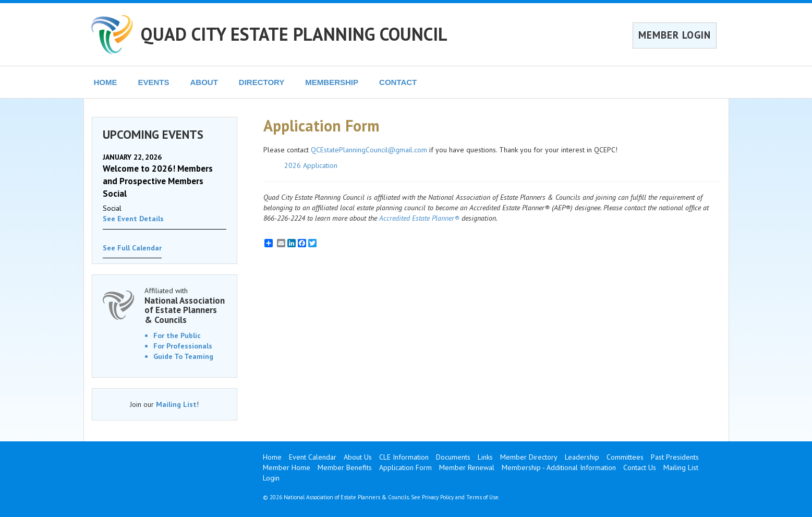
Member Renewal (467, 467)
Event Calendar (313, 457)
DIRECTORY (262, 82)
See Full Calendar (132, 248)
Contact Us (640, 467)
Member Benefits (345, 467)
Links (485, 457)
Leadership (582, 457)
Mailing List (176, 404)
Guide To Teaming (183, 356)
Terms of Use (482, 497)
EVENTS (154, 82)
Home (272, 457)
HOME (106, 82)
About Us (358, 457)
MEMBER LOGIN (675, 35)
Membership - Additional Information (559, 467)
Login (271, 478)
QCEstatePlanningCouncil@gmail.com (369, 150)
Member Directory (529, 457)
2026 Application (311, 165)
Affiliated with (185, 305)
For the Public (177, 335)
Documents (453, 457)
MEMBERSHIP (332, 82)
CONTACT (398, 82)
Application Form (405, 467)
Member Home (287, 467)
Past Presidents (675, 457)
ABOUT (204, 82)
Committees (625, 457)
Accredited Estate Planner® (419, 218)
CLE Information (404, 457)
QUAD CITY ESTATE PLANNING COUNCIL (294, 34)
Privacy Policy (438, 497)
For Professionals (183, 346)
